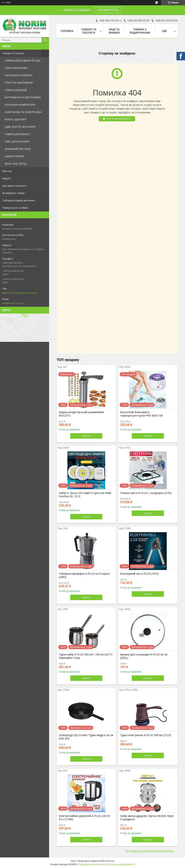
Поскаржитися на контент (92, 864)
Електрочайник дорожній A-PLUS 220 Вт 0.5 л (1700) (85, 818)
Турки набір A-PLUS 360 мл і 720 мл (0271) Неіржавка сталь (86, 656)
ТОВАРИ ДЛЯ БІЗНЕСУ (17, 134)
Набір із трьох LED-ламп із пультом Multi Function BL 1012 (85, 495)
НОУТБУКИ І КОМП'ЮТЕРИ (20, 105)
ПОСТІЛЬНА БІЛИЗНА (119, 119)
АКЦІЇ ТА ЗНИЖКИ (114, 31)
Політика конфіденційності (121, 864)
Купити (86, 436)
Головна (67, 31)
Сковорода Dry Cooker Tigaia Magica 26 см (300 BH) (86, 737)
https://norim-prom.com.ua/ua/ (20, 293)
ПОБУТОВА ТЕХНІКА (16, 68)
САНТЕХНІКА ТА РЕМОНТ (19, 75)
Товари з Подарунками (140, 31)
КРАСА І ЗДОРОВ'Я (15, 119)
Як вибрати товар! (13, 193)
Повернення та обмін (15, 208)
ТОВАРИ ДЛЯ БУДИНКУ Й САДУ (23, 61)
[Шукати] (45, 40)
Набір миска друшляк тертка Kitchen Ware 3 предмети (147, 818)
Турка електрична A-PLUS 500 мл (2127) (146, 735)
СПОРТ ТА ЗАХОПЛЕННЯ (19, 83)
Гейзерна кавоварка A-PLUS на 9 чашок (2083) (84, 575)
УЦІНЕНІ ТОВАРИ (14, 156)
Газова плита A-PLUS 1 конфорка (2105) (146, 493)
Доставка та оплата (14, 186)
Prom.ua (110, 861)
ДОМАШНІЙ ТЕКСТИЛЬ (18, 149)
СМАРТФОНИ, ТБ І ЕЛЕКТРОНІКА (23, 112)
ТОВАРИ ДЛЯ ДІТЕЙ (16, 90)
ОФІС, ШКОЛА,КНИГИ (17, 141)
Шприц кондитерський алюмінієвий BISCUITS (81, 414)
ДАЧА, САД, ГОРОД (15, 164)
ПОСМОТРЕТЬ (108, 10)
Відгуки (7, 178)
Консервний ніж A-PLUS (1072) (139, 574)
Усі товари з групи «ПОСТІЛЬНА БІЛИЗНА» (150, 851)
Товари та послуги (13, 53)
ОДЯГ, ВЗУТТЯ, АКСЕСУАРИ (20, 127)
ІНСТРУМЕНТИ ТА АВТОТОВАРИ (23, 97)
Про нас (7, 171)
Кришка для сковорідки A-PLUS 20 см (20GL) (144, 656)
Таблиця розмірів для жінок (19, 200)
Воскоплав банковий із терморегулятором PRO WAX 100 (141, 414)
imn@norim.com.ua (13, 303)
